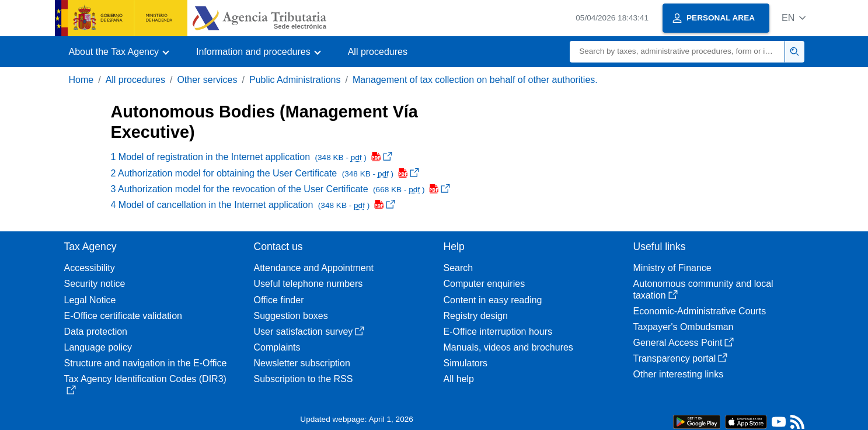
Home (81, 80)
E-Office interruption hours (498, 332)
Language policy (98, 347)
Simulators (466, 363)
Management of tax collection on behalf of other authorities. (475, 80)
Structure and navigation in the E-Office (146, 363)
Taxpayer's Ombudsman (684, 327)
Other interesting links (679, 374)
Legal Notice (90, 300)
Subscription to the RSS (304, 379)
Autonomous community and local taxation (703, 289)
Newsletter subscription (302, 363)
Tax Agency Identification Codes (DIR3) (145, 384)
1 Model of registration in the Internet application (252, 157)
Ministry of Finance (672, 268)
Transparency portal (681, 358)
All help (459, 379)
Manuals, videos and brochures (508, 347)
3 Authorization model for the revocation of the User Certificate (281, 189)
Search (459, 268)
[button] (794, 18)
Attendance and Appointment (314, 268)
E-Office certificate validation (123, 316)
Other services (207, 80)
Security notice (95, 284)
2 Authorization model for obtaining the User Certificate (265, 173)
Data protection (96, 332)
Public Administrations (295, 80)
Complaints (277, 347)
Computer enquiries (484, 284)
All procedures (378, 52)
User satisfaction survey (309, 332)
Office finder (279, 300)
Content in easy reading (493, 300)
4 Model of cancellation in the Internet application (253, 205)
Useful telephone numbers (308, 284)
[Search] (677, 52)
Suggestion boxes (291, 316)
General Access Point (684, 343)
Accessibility (90, 268)
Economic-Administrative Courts (700, 311)
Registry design (476, 316)
